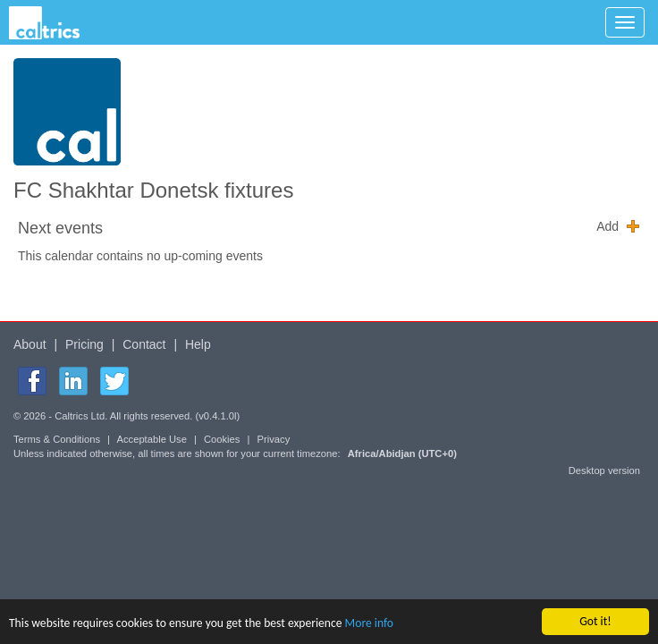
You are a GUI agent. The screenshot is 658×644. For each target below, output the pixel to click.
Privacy (274, 439)
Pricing (84, 344)
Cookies (222, 439)
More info (369, 624)
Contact (144, 344)
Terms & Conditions (57, 439)
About (30, 344)
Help (198, 344)
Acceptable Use (152, 439)
